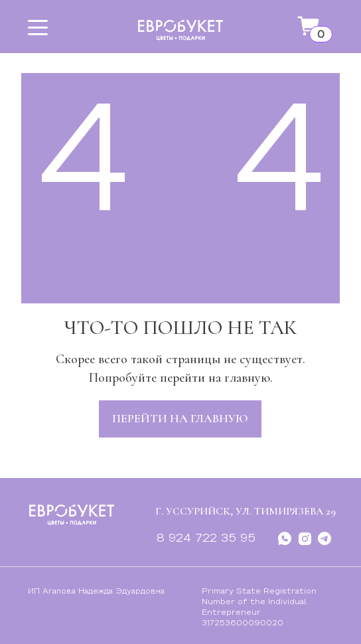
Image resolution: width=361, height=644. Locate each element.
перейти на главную (180, 418)
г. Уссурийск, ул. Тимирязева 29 (246, 511)
